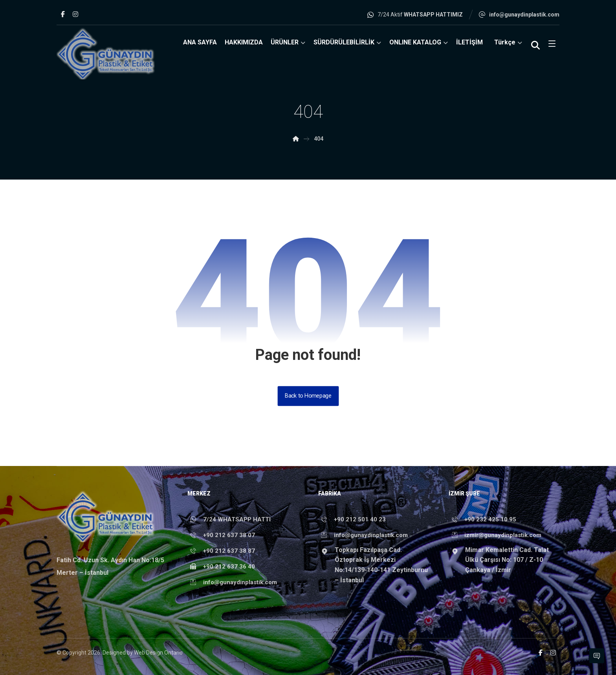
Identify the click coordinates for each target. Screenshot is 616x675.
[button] (63, 14)
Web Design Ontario (158, 653)
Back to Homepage (308, 396)
